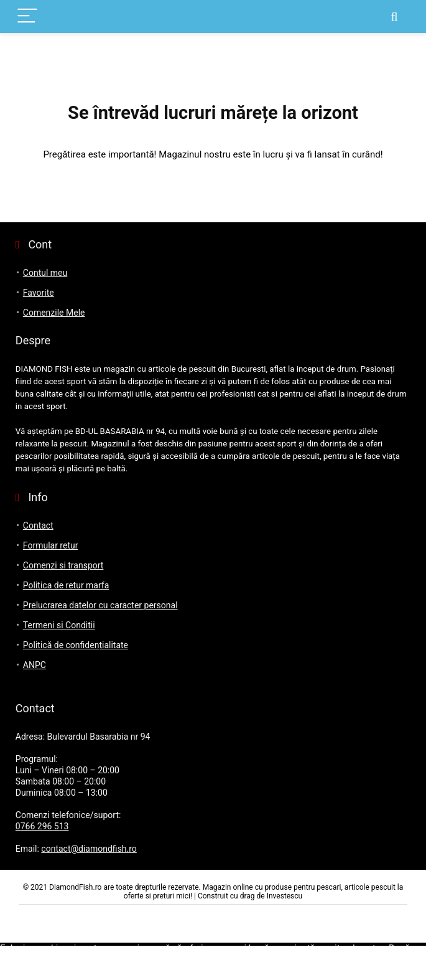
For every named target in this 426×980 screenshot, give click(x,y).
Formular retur (51, 545)
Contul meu (45, 273)
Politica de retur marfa (66, 585)
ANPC (35, 665)
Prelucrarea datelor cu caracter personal (100, 605)
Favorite (39, 293)
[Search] (394, 16)
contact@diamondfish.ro (89, 849)
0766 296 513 (42, 826)
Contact (38, 525)
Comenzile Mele (54, 313)
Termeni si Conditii (59, 625)
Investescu (285, 896)
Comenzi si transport (63, 565)
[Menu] (27, 16)
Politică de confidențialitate (76, 645)
